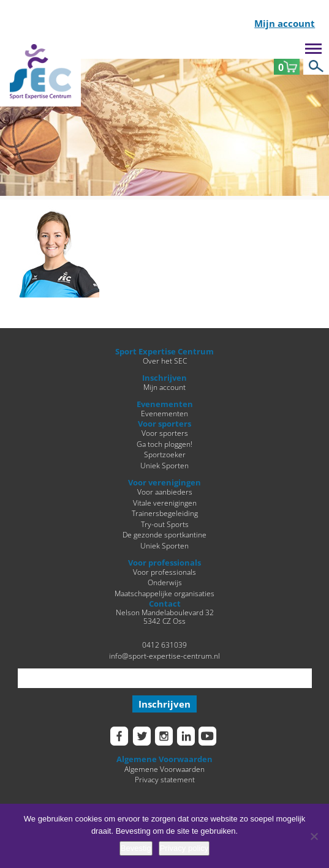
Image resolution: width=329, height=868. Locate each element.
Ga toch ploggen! (164, 444)
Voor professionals (164, 572)
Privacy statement (165, 779)
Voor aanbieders (165, 492)
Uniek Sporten (164, 465)
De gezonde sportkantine (164, 534)
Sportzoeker (165, 454)
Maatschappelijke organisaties (164, 593)
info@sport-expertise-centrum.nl (164, 656)
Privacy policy (184, 848)
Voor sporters (165, 433)
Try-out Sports (165, 524)
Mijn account (285, 24)
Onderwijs (165, 582)
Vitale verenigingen (165, 503)
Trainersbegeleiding (165, 513)
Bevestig (136, 848)
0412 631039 (164, 645)
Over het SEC (165, 361)
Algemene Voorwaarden (164, 769)
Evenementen (164, 413)
